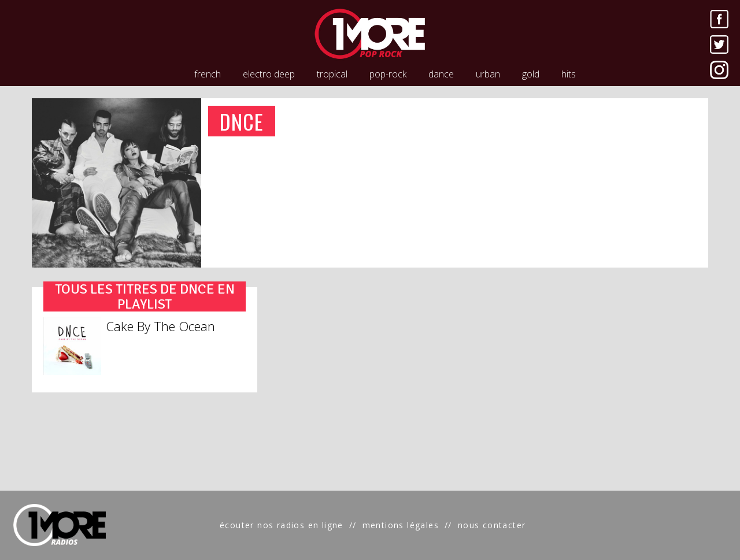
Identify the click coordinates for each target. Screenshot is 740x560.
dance (441, 74)
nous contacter (492, 525)
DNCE (242, 121)
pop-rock (388, 74)
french (208, 74)
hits (569, 74)
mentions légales (401, 525)
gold (531, 74)
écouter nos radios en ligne (282, 525)
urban (488, 74)
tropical (332, 74)
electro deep (269, 74)
